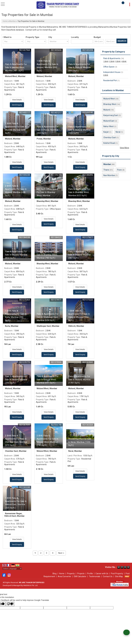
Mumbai (12, 21)
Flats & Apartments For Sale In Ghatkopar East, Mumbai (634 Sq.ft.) (48, 317)
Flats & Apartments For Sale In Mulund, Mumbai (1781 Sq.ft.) (79, 380)
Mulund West (109, 99)
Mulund (107, 110)
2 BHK (112, 61)
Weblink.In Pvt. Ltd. (31, 585)
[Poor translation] (10, 604)
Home (5, 21)
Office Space (109, 67)
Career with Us (102, 574)
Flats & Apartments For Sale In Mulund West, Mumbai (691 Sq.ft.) (48, 380)
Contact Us (108, 576)
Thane (106, 170)
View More (124, 148)
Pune (119, 170)
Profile (90, 574)
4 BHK (124, 61)
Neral (118, 132)
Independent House (112, 72)
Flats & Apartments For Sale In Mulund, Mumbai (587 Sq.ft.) (79, 255)
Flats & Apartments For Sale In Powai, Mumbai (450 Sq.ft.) (48, 130)
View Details (17, 100)
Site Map (119, 576)
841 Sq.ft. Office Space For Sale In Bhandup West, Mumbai (47, 192)
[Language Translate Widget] (12, 569)
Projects (81, 574)
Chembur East (110, 137)
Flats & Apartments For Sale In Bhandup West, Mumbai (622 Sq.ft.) (79, 192)
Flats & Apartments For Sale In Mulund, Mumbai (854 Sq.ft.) (16, 255)
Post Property (117, 574)
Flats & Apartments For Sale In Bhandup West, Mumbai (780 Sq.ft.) (48, 255)
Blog (55, 574)
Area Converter (64, 576)
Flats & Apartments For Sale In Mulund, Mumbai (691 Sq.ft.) (79, 67)
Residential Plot (110, 80)
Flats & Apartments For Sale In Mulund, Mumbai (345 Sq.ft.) (16, 380)
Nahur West (108, 126)
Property (71, 574)
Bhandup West (110, 104)
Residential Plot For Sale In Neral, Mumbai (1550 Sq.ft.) (80, 442)
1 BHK (106, 61)
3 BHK (118, 61)
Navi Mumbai (109, 175)
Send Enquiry (17, 105)
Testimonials (95, 576)
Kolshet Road (109, 143)
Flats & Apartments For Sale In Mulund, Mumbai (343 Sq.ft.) (79, 130)
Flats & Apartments (112, 58)
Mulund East (109, 121)
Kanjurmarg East (111, 115)
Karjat (106, 132)
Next (61, 553)
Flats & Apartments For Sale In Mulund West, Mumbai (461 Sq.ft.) (16, 67)
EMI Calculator (80, 576)
